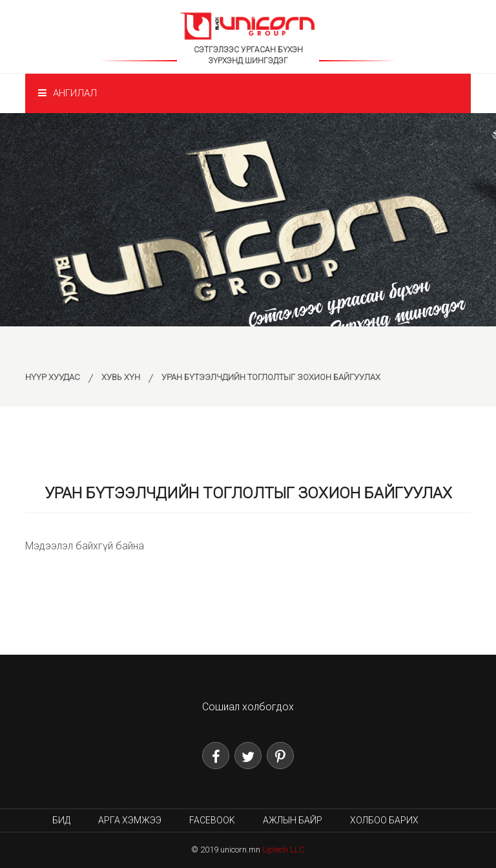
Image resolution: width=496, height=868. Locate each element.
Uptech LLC (284, 850)
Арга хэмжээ (130, 820)
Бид (61, 820)
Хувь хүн (121, 377)
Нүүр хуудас (53, 377)
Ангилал (67, 93)
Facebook (212, 820)
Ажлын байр (293, 820)
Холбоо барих (384, 820)
